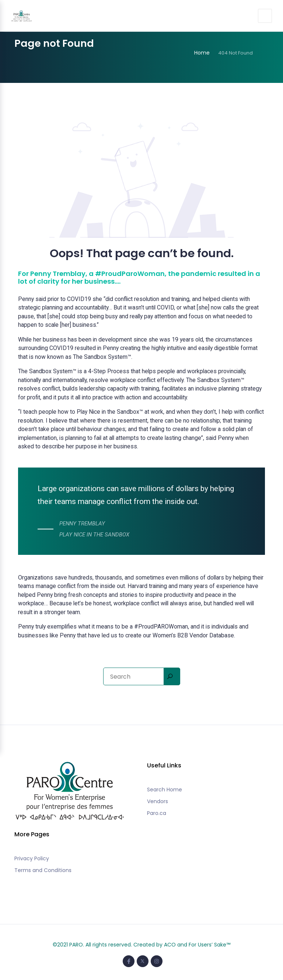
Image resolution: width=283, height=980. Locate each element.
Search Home (165, 790)
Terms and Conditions (43, 870)
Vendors (158, 801)
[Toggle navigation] (265, 16)
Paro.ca (157, 813)
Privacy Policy (32, 858)
